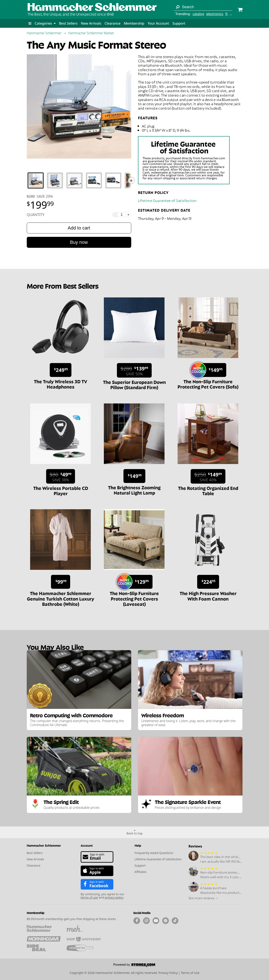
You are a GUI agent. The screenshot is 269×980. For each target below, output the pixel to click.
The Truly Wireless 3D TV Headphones (61, 384)
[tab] (36, 180)
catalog (198, 14)
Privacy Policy (168, 973)
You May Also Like (55, 647)
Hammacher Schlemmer (44, 33)
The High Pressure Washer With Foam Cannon (208, 596)
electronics (215, 14)
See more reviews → (203, 898)
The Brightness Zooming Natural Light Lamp (134, 490)
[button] (30, 23)
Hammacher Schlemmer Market (91, 33)
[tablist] (79, 180)
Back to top (134, 833)
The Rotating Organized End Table (208, 490)
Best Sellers (68, 23)
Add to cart (79, 228)
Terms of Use (190, 973)
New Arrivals (91, 23)
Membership (134, 23)
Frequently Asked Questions (154, 853)
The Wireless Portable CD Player (61, 490)
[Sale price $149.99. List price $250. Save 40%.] (208, 476)
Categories (45, 23)
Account (87, 845)
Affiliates (141, 872)
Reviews (195, 846)
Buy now (79, 242)
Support (179, 23)
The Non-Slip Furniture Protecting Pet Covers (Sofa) (208, 384)
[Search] (178, 7)
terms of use (89, 897)
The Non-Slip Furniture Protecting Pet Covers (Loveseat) (134, 598)
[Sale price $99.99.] (60, 582)
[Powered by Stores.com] (135, 966)
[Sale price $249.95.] (61, 370)
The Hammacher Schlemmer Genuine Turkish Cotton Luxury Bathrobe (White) (61, 598)
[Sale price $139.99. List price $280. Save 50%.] (134, 370)
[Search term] (203, 7)
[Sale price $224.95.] (208, 582)
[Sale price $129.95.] (136, 582)
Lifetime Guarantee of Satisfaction (167, 200)
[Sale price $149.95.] (210, 370)
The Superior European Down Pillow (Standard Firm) (134, 384)
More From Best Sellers (63, 286)
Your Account (158, 23)
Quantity (36, 215)
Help (138, 845)
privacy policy (114, 897)
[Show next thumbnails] (131, 180)
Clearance (112, 23)
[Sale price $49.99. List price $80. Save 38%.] (61, 476)
